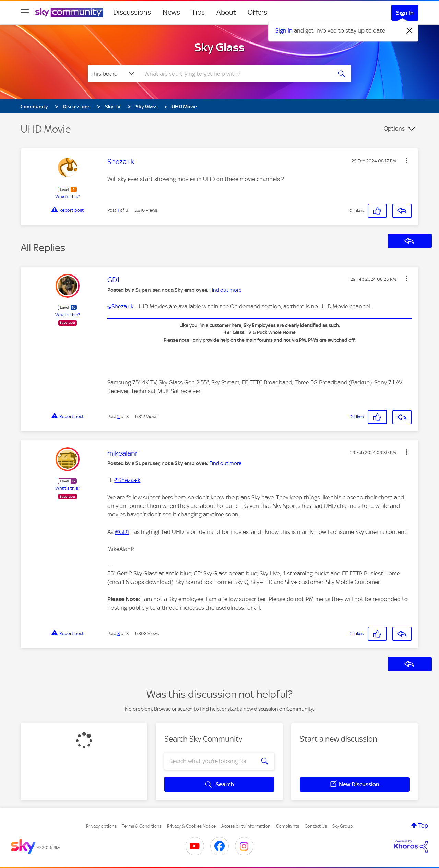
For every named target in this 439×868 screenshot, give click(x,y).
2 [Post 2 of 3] (118, 417)
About (226, 12)
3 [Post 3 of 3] (118, 633)
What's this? (68, 197)
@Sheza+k (120, 306)
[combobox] (235, 74)
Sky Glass (219, 47)
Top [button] (423, 826)
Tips (198, 12)
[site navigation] (25, 12)
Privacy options (101, 826)
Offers (257, 12)
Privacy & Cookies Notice (191, 826)
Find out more (225, 290)
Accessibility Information (246, 826)
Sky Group (343, 826)
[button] (407, 160)
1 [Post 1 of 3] (118, 210)
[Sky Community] (69, 12)
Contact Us (316, 826)
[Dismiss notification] (410, 31)
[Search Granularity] (113, 74)
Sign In (405, 13)
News (171, 12)
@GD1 (122, 532)
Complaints (288, 826)
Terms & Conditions (142, 826)
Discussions (132, 12)
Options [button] (394, 129)
